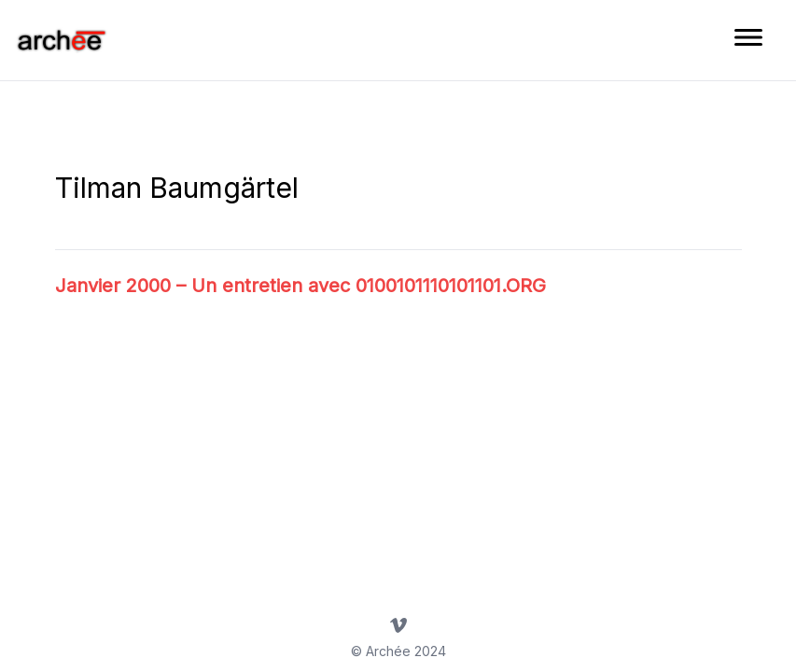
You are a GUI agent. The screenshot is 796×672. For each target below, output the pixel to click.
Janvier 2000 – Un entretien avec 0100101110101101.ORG (300, 286)
